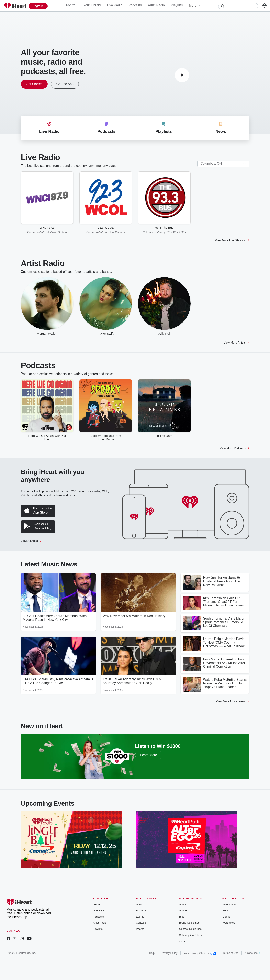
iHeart (96, 904)
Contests (141, 923)
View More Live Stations (232, 240)
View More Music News (233, 701)
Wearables (229, 923)
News (139, 904)
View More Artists (236, 343)
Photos (140, 929)
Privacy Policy (169, 953)
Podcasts (135, 5)
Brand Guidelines (189, 923)
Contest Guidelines (190, 929)
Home (226, 911)
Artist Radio (156, 5)
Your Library (92, 5)
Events (140, 917)
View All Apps (31, 541)
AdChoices (253, 953)
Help (152, 953)
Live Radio (115, 5)
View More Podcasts (234, 448)
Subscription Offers (190, 935)
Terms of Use (231, 953)
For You (72, 5)
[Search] (238, 6)
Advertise (185, 911)
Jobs (182, 941)
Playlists (177, 5)
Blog (182, 917)
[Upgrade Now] (38, 6)
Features (141, 911)
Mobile (226, 917)
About (183, 904)
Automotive (229, 904)
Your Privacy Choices (200, 953)
